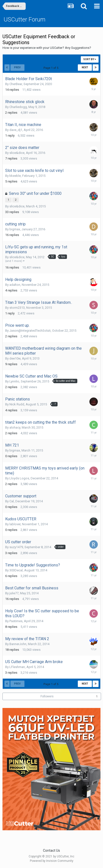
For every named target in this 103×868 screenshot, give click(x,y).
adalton (15, 285)
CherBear (16, 84)
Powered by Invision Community (52, 861)
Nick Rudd (17, 404)
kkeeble (15, 176)
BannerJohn (18, 644)
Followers (47, 696)
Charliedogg (18, 107)
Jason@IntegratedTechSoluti (30, 331)
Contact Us (51, 850)
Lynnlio (14, 381)
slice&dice (17, 153)
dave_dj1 (16, 130)
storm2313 (17, 308)
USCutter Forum (25, 19)
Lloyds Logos (19, 478)
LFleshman (17, 667)
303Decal (16, 570)
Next (85, 67)
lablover (15, 524)
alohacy (15, 427)
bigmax (15, 229)
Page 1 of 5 (52, 68)
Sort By (90, 59)
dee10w (15, 358)
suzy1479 (16, 547)
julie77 (14, 593)
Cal (12, 501)
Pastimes (16, 621)
